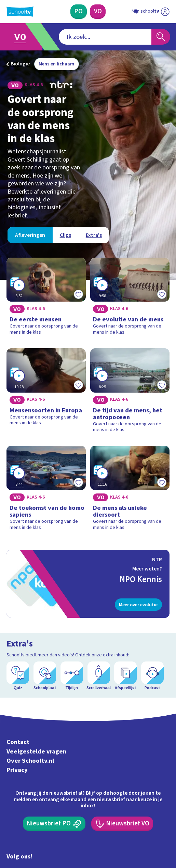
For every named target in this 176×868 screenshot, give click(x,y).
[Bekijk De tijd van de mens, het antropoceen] (130, 393)
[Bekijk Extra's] (94, 235)
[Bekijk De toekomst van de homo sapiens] (46, 490)
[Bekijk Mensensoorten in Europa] (46, 393)
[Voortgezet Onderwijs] (98, 12)
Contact (18, 742)
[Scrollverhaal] (99, 676)
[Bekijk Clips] (65, 235)
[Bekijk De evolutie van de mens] (130, 299)
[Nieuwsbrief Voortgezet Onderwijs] (122, 824)
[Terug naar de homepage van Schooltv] (20, 12)
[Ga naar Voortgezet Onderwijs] (23, 37)
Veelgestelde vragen (36, 751)
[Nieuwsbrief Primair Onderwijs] (54, 824)
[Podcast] (152, 676)
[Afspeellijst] (125, 676)
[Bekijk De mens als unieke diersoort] (130, 490)
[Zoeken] (161, 37)
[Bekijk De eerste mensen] (46, 299)
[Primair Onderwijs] (79, 12)
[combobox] (105, 37)
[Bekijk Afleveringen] (30, 235)
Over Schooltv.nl (30, 761)
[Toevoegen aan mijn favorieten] (78, 294)
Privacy (17, 770)
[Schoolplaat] (45, 676)
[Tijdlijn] (72, 676)
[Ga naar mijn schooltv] (151, 12)
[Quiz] (18, 676)
